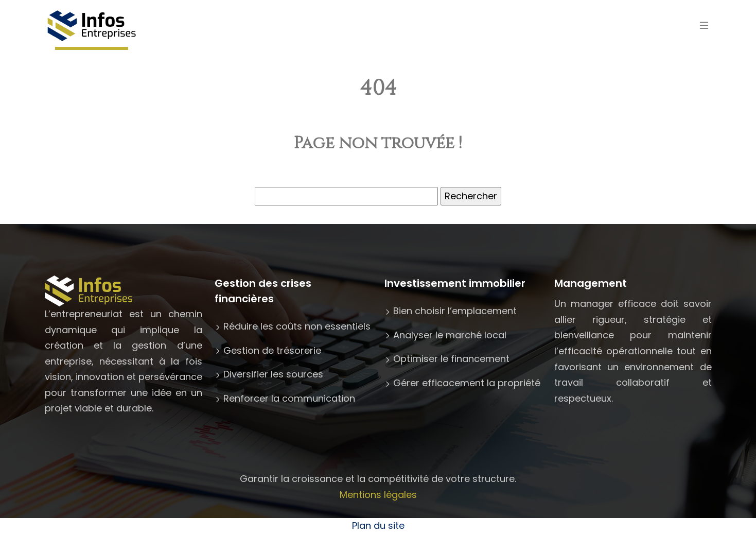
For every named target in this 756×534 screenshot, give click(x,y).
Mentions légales (378, 495)
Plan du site (378, 526)
